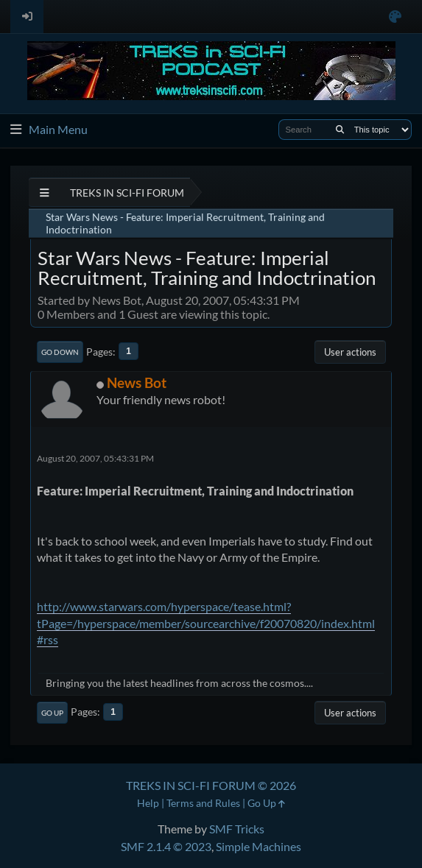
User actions (350, 352)
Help (148, 803)
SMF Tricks (237, 829)
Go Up (52, 713)
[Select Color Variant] (395, 17)
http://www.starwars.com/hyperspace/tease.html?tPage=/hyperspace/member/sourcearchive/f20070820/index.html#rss (206, 623)
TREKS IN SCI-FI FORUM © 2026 (211, 785)
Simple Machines (259, 846)
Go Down (60, 352)
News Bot (137, 382)
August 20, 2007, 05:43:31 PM (95, 458)
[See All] (45, 193)
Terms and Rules (203, 803)
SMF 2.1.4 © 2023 (166, 846)
